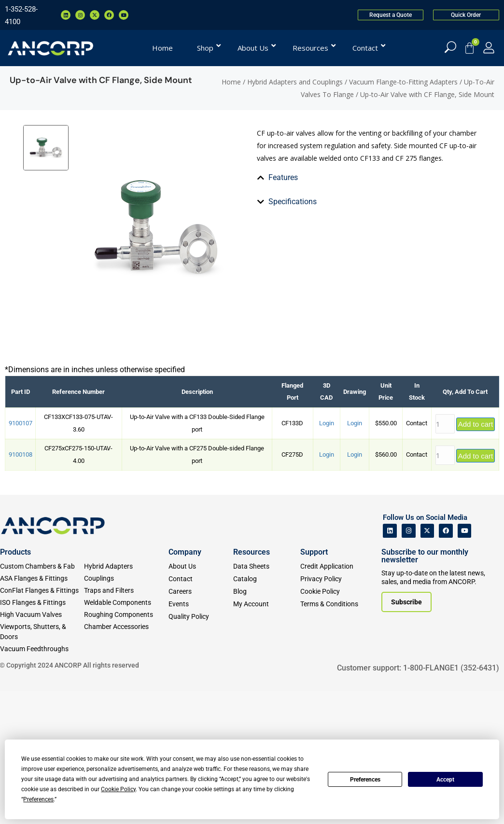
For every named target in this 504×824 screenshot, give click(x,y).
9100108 (21, 588)
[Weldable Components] (126, 735)
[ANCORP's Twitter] (427, 664)
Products (15, 685)
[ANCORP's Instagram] (409, 664)
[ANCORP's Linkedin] (390, 664)
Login (327, 556)
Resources (252, 685)
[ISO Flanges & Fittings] (42, 735)
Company (185, 685)
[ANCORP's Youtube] (465, 664)
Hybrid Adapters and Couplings (295, 82)
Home (231, 82)
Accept (445, 780)
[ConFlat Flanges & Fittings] (42, 723)
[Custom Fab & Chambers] (42, 699)
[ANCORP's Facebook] (446, 664)
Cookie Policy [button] (118, 789)
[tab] (263, 303)
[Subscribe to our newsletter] (406, 735)
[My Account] (489, 48)
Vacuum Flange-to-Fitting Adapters (403, 82)
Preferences (365, 780)
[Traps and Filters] (126, 723)
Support (314, 685)
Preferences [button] (38, 799)
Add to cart (476, 557)
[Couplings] (126, 711)
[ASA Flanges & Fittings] (42, 711)
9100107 (21, 556)
